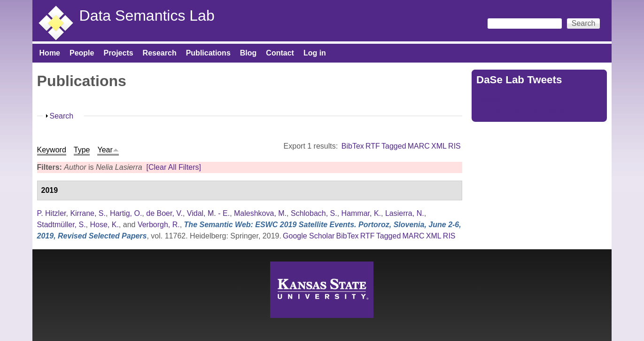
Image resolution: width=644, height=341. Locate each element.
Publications (208, 53)
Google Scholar (309, 236)
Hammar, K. (361, 213)
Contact (280, 53)
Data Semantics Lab (147, 16)
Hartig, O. (126, 213)
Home (50, 53)
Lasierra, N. (405, 213)
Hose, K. (104, 225)
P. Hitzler (52, 213)
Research (160, 53)
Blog (248, 53)
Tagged (394, 146)
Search (62, 116)
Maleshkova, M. (260, 213)
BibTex (353, 146)
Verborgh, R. (159, 225)
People (82, 53)
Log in (315, 53)
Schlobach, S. (314, 213)
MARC (419, 146)
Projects (118, 53)
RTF (373, 146)
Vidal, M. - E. (208, 213)
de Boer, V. (164, 213)
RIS (454, 146)
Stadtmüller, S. (62, 225)
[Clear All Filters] (174, 167)
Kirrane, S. (88, 213)
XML (439, 146)
